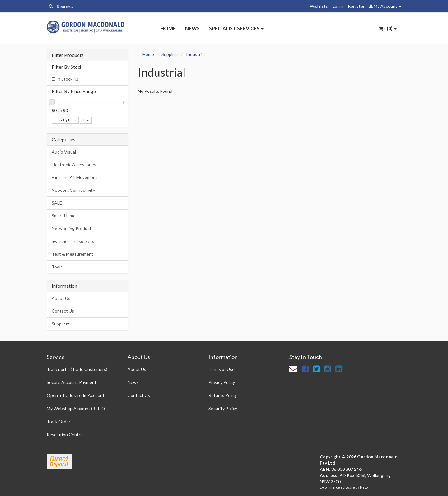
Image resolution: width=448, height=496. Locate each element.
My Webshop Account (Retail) (76, 408)
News (192, 28)
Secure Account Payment (72, 382)
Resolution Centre (65, 435)
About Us (61, 298)
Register (356, 6)
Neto (364, 487)
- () (387, 28)
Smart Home (64, 216)
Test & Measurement (72, 254)
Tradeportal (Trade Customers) (77, 369)
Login (338, 6)
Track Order (58, 421)
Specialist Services (236, 28)
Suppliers (61, 324)
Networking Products (73, 228)
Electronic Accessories (74, 165)
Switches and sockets (73, 241)
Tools (57, 267)
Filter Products (68, 55)
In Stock (67, 79)
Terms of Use (222, 369)
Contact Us (63, 311)
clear (86, 120)
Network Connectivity (73, 190)
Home (168, 28)
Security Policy (223, 408)
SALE (57, 203)
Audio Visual (64, 152)
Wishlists (319, 6)
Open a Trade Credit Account (76, 395)
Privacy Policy (222, 382)
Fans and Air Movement (75, 177)
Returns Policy (223, 395)
